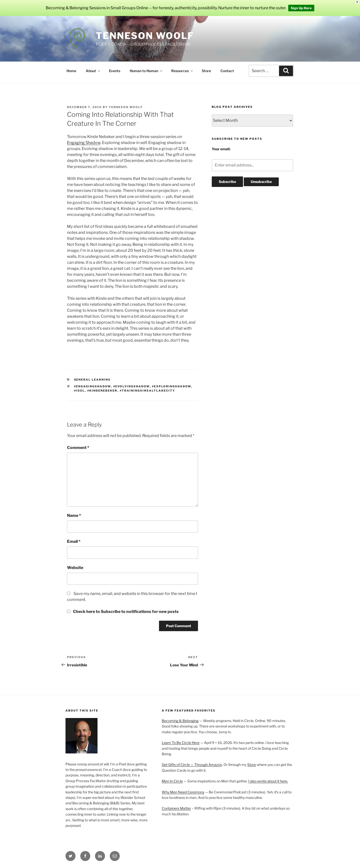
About (93, 71)
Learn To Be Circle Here (181, 743)
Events (115, 71)
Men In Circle (172, 781)
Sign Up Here (301, 8)
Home (71, 71)
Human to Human (146, 71)
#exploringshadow (172, 386)
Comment (78, 448)
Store (206, 71)
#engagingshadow (92, 386)
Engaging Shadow (84, 143)
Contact (227, 71)
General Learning (92, 380)
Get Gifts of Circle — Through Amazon (192, 765)
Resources (182, 71)
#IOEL (79, 391)
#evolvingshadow (131, 386)
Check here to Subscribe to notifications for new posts (123, 612)
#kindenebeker (102, 391)
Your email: (221, 149)
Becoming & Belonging (180, 721)
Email (74, 541)
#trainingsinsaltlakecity (147, 391)
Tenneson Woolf (145, 36)
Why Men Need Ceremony (183, 792)
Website (75, 568)
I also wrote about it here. (268, 781)
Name (74, 515)
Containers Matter (176, 808)
